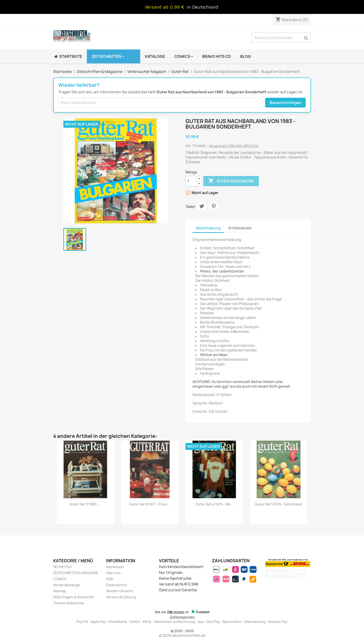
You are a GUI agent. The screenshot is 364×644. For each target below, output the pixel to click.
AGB (109, 579)
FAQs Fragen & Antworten (74, 597)
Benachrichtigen (285, 103)
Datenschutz (117, 585)
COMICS (60, 579)
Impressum (115, 567)
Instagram (301, 574)
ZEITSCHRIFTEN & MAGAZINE (76, 573)
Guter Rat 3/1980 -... (85, 504)
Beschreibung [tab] (208, 228)
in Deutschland (203, 7)
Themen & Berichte (68, 603)
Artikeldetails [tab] (240, 228)
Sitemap (60, 591)
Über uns (113, 573)
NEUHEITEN (62, 567)
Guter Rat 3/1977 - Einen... (150, 504)
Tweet (202, 206)
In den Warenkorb (231, 181)
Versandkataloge (67, 585)
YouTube (280, 574)
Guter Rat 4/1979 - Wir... (214, 504)
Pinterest (214, 206)
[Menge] (191, 181)
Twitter (270, 574)
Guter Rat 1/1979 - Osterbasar (279, 504)
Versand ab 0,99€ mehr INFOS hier (234, 146)
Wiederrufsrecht (120, 591)
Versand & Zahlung (121, 597)
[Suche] (281, 38)
